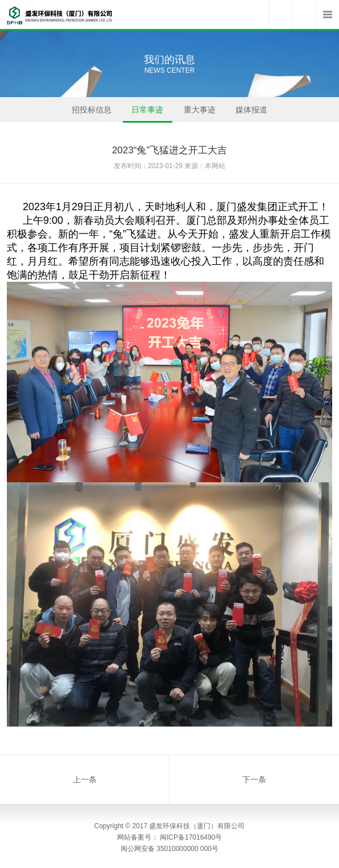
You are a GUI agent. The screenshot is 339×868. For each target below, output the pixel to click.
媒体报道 (251, 114)
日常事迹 (148, 114)
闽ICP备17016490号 (191, 837)
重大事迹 (200, 114)
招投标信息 (92, 114)
